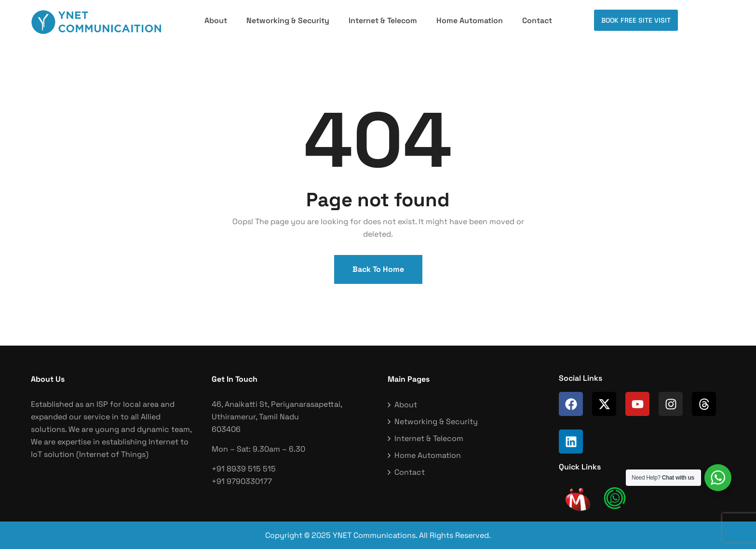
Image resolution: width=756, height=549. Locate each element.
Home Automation (470, 20)
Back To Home (378, 269)
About (216, 20)
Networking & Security (288, 20)
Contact (537, 20)
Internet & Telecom (383, 20)
